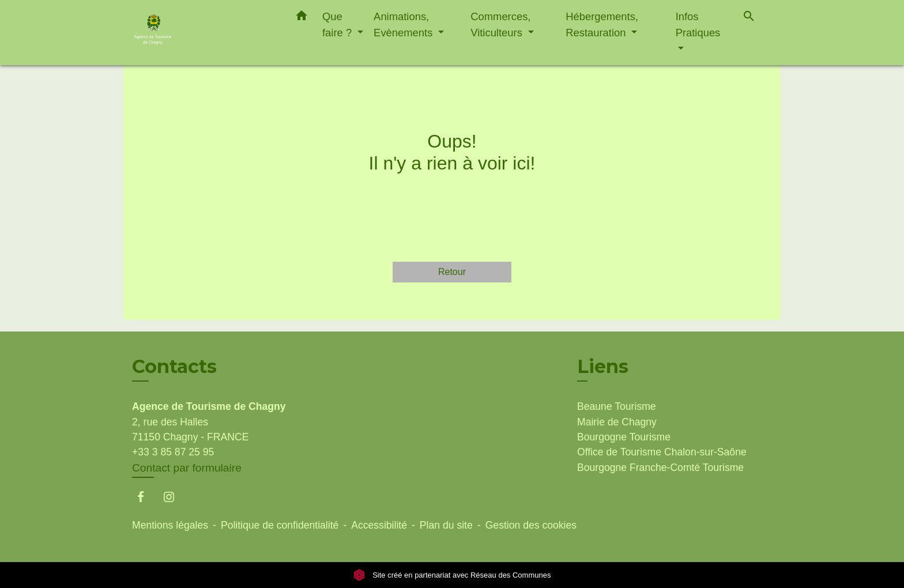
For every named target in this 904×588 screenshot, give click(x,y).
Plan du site (446, 525)
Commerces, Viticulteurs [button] (500, 24)
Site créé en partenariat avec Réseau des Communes (452, 575)
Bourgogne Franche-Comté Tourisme (660, 468)
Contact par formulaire (187, 468)
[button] (302, 18)
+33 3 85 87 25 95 (173, 452)
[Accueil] (204, 33)
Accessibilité (379, 525)
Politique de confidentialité (280, 525)
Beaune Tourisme (617, 406)
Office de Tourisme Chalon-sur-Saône (662, 452)
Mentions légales (170, 525)
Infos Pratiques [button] (698, 24)
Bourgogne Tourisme (624, 437)
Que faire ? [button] (338, 24)
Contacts (174, 367)
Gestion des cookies (531, 525)
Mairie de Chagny (617, 422)
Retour (452, 272)
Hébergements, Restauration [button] (602, 24)
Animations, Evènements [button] (404, 24)
